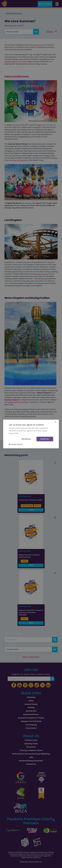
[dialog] (31, 434)
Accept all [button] (45, 439)
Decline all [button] (26, 439)
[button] (16, 444)
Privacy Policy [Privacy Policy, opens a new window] (14, 433)
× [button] (55, 422)
